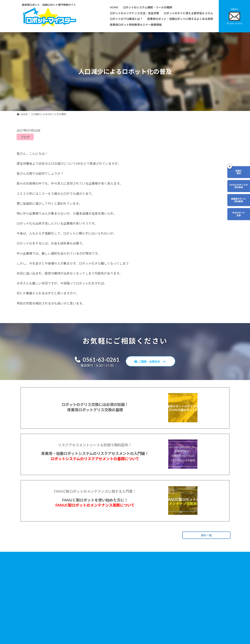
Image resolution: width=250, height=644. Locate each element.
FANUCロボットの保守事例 (238, 187)
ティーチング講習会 (100, 612)
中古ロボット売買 (238, 217)
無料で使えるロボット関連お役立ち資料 (185, 585)
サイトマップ (171, 610)
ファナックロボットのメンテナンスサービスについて (117, 623)
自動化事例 (238, 172)
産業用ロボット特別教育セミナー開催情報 (112, 635)
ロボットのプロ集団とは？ (103, 601)
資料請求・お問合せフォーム (179, 599)
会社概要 (94, 629)
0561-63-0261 (94, 360)
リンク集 (168, 605)
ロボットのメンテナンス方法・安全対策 (110, 590)
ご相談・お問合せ (152, 362)
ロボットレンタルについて (103, 607)
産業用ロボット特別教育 (238, 202)
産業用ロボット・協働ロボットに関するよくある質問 (183, 592)
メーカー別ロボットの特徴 (103, 618)
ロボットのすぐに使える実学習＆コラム (110, 596)
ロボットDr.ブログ (173, 621)
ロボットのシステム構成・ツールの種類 (110, 585)
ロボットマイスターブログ (177, 616)
